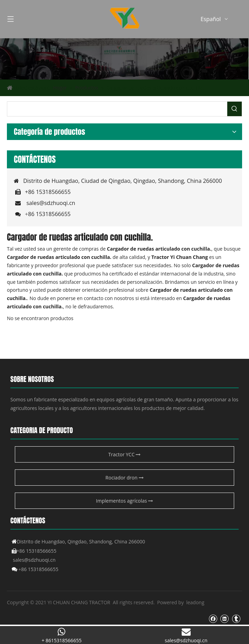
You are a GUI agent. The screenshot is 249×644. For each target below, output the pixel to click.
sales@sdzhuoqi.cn (51, 203)
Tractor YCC (125, 454)
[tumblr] (236, 618)
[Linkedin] (224, 618)
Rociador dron (124, 478)
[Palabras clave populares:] (234, 109)
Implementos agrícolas (124, 501)
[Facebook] (213, 618)
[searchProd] (117, 109)
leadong (195, 602)
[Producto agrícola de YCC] (124, 59)
